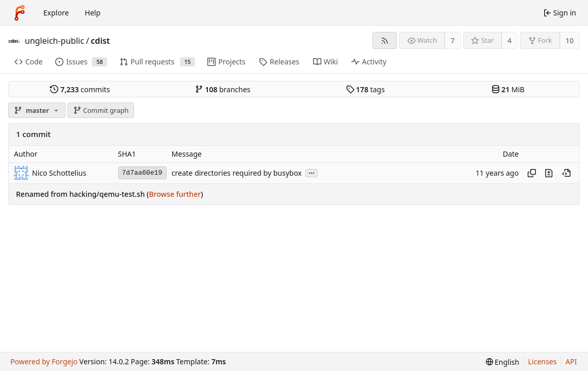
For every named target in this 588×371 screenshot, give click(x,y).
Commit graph (101, 110)
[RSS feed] (385, 40)
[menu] (503, 362)
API (571, 361)
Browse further (175, 194)
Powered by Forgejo (44, 361)
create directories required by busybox (237, 173)
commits (80, 89)
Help (93, 13)
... (312, 172)
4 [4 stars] (510, 40)
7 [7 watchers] (453, 40)
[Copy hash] (532, 173)
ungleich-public (54, 41)
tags (365, 89)
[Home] (20, 13)
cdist (100, 41)
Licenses (543, 361)
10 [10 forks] (569, 40)
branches (223, 89)
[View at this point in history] (566, 173)
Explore (56, 13)
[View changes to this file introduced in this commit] (549, 173)
